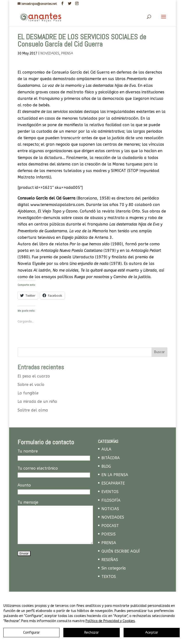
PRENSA (67, 53)
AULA (106, 449)
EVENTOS (110, 492)
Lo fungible (28, 393)
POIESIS (109, 534)
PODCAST (110, 526)
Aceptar (152, 633)
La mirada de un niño (37, 401)
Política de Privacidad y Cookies (110, 621)
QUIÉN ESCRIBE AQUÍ (121, 551)
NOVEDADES (50, 53)
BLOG (106, 466)
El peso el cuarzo (34, 376)
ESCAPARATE (113, 483)
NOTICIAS (110, 509)
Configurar (31, 633)
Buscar (159, 352)
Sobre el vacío (31, 385)
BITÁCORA (111, 458)
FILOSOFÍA (111, 500)
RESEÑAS (110, 560)
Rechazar (92, 633)
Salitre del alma (33, 410)
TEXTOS (109, 577)
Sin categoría (114, 568)
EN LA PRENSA (115, 475)
